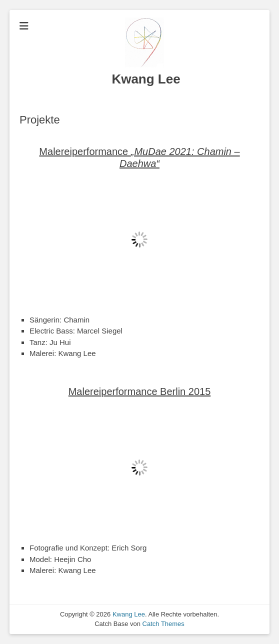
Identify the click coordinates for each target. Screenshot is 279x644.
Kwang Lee (146, 79)
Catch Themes (163, 624)
